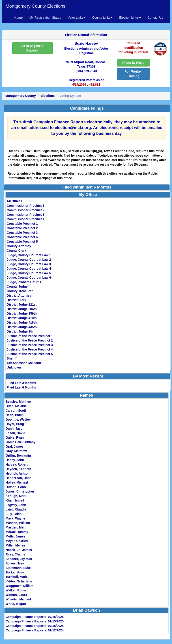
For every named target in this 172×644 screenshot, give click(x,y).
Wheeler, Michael (18, 599)
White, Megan (16, 604)
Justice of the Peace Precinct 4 (30, 349)
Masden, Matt (16, 527)
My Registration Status (45, 18)
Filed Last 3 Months (21, 383)
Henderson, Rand (19, 478)
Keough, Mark (16, 496)
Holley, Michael (17, 482)
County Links (102, 18)
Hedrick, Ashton (18, 473)
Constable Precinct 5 (22, 242)
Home (18, 18)
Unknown (14, 367)
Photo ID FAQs (133, 63)
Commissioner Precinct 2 (26, 210)
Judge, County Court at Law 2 (29, 260)
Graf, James (15, 446)
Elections (48, 96)
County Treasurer (20, 291)
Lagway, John (16, 505)
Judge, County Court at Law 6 (29, 278)
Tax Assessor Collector (24, 363)
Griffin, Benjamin (18, 455)
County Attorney (19, 246)
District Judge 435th (22, 327)
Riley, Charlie (15, 554)
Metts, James (15, 536)
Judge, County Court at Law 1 (29, 255)
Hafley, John (15, 460)
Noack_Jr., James (19, 550)
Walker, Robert (17, 590)
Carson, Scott (16, 411)
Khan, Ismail (15, 500)
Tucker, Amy (15, 572)
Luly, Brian (14, 514)
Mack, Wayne (15, 518)
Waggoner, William (19, 586)
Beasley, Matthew (19, 402)
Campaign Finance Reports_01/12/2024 (35, 630)
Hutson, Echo (16, 487)
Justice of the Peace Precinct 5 (30, 354)
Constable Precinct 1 (22, 224)
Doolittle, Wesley (18, 420)
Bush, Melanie (16, 406)
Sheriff (12, 358)
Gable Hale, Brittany (20, 442)
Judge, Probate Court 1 (24, 282)
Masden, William (18, 523)
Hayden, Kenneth (18, 469)
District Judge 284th (22, 309)
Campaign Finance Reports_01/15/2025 (35, 621)
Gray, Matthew (16, 451)
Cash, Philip (15, 415)
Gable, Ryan (15, 437)
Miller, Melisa (15, 545)
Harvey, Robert (17, 464)
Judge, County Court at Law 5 (29, 273)
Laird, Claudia (16, 509)
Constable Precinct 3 (22, 233)
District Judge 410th (22, 318)
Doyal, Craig (15, 424)
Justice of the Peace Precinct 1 (30, 336)
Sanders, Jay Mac (19, 559)
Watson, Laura (16, 595)
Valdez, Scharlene (19, 581)
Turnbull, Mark (16, 577)
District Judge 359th (22, 313)
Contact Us (155, 18)
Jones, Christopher (20, 491)
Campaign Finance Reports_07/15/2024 (35, 626)
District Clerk (16, 300)
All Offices (14, 201)
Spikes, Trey (15, 563)
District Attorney (19, 295)
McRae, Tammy (17, 532)
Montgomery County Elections (35, 6)
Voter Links (76, 18)
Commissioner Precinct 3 (26, 215)
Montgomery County (21, 96)
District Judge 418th (22, 322)
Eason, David (15, 433)
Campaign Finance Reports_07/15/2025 (35, 617)
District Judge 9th (20, 331)
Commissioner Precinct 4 (26, 219)
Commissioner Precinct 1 (26, 206)
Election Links (130, 18)
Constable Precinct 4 (22, 237)
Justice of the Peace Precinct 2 (30, 340)
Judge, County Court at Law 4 (29, 269)
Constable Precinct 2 (22, 228)
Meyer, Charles (17, 541)
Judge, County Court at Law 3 (29, 264)
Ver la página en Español (33, 48)
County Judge (17, 286)
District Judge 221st (22, 304)
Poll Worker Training (133, 74)
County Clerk (16, 251)
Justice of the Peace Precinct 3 (30, 345)
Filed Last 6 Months (21, 387)
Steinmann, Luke (18, 568)
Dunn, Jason (15, 429)
